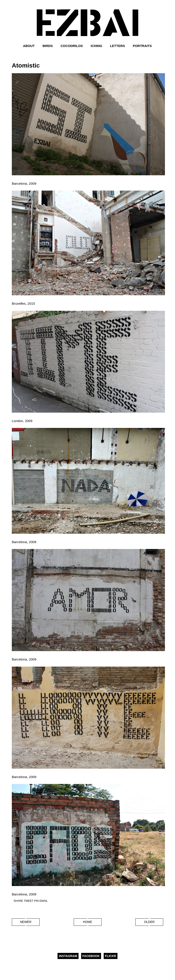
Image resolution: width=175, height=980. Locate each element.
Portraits (142, 46)
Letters (117, 46)
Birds (48, 46)
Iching (97, 46)
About (29, 46)
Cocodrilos (72, 46)
